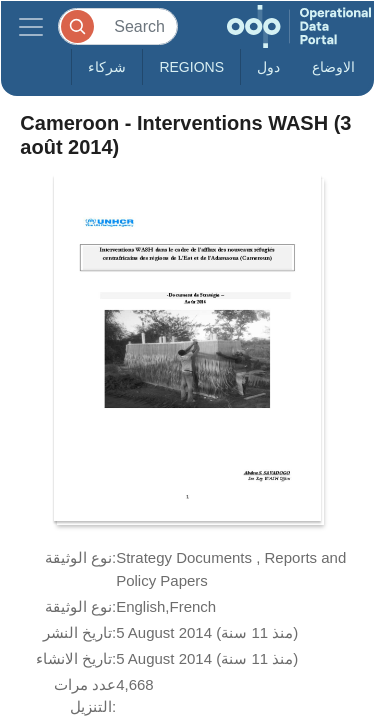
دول (268, 67)
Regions (191, 67)
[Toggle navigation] (31, 26)
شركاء (107, 67)
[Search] (118, 26)
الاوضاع (333, 67)
